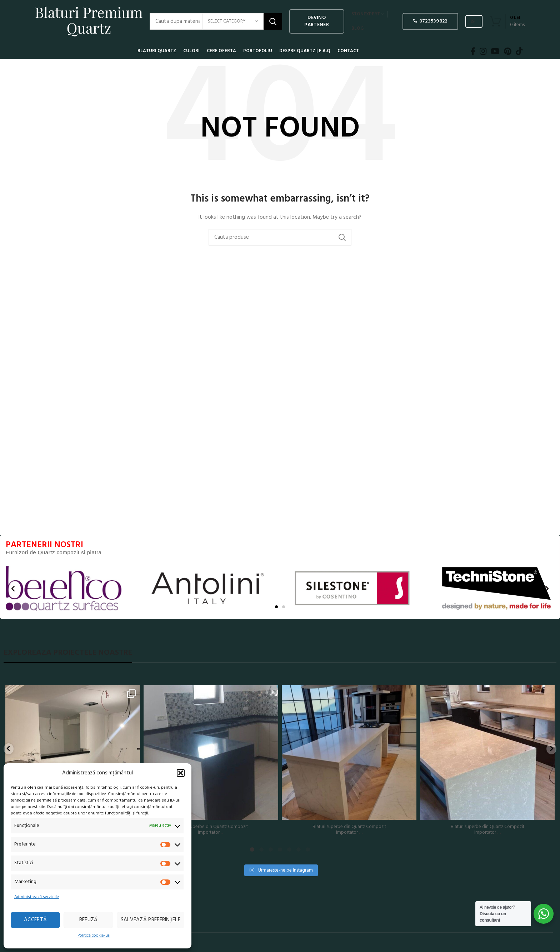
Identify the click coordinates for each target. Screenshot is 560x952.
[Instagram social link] (483, 51)
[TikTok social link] (519, 51)
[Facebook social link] (473, 51)
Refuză (89, 920)
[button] (181, 773)
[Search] (280, 237)
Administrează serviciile (37, 897)
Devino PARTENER (316, 21)
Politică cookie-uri (94, 936)
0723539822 (430, 21)
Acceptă (35, 920)
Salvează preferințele (151, 920)
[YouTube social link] (495, 51)
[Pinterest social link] (508, 51)
